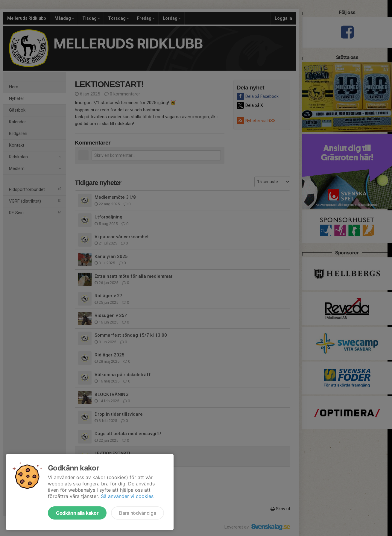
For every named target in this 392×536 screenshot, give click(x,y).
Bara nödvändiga (137, 513)
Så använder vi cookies (127, 496)
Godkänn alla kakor (77, 513)
